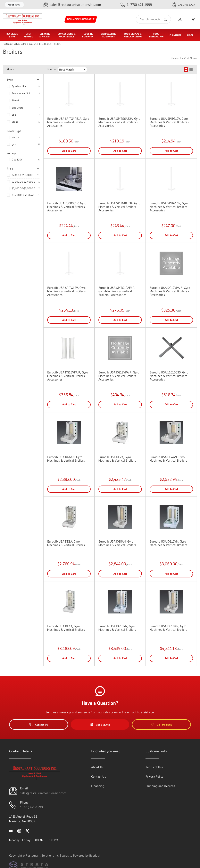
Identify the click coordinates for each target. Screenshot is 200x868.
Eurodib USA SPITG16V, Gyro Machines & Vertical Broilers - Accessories (169, 207)
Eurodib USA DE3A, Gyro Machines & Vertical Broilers (66, 543)
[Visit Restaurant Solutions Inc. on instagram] (19, 831)
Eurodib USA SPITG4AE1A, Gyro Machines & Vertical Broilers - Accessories (68, 122)
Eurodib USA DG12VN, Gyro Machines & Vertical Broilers (168, 543)
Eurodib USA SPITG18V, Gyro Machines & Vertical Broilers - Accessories (67, 291)
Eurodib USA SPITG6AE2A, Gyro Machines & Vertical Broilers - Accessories (119, 122)
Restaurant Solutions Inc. (15, 44)
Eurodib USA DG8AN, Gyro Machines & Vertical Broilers (117, 543)
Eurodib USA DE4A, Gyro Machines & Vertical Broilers (66, 628)
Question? (14, 5)
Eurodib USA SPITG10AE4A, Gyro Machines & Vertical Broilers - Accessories (117, 291)
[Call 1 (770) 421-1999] (136, 5)
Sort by (51, 69)
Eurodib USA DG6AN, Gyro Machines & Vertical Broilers (66, 459)
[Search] (153, 19)
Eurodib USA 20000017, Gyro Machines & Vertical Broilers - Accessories (67, 207)
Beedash (95, 855)
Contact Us (39, 725)
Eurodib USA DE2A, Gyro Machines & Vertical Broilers (117, 459)
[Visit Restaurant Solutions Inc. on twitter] (27, 831)
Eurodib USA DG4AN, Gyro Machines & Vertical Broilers (168, 459)
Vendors (33, 44)
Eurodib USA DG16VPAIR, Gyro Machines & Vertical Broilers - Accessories (68, 376)
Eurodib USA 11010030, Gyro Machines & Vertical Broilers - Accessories (169, 376)
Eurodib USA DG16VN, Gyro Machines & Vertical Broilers (117, 628)
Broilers (57, 44)
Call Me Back (183, 5)
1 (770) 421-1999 (31, 807)
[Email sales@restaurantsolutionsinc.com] (72, 5)
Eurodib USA (45, 44)
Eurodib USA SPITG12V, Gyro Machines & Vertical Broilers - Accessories (169, 122)
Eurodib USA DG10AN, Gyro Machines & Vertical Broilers (168, 628)
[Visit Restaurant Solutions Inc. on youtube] (11, 831)
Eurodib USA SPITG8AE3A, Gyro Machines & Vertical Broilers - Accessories (119, 207)
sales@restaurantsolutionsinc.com (43, 793)
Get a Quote (100, 725)
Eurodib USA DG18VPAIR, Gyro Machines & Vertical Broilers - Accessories (119, 376)
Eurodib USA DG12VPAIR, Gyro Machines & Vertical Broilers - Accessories (170, 291)
